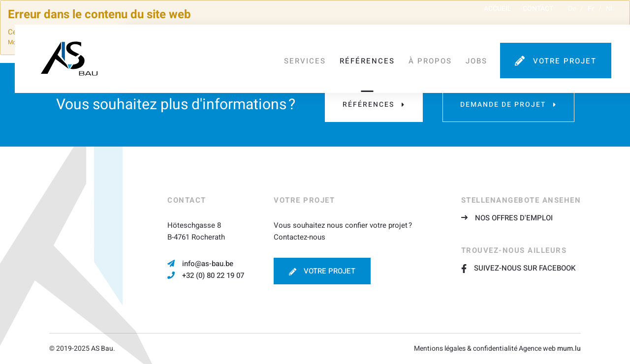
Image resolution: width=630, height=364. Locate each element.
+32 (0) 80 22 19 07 (213, 275)
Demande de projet (503, 105)
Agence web (537, 349)
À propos (434, 57)
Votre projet (569, 57)
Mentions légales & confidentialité (466, 349)
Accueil (498, 12)
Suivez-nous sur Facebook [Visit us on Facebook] (518, 268)
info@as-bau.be (208, 264)
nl (609, 12)
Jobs (480, 57)
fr (591, 12)
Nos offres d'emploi (514, 218)
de (572, 12)
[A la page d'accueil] (69, 56)
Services (309, 57)
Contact (538, 12)
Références (371, 57)
